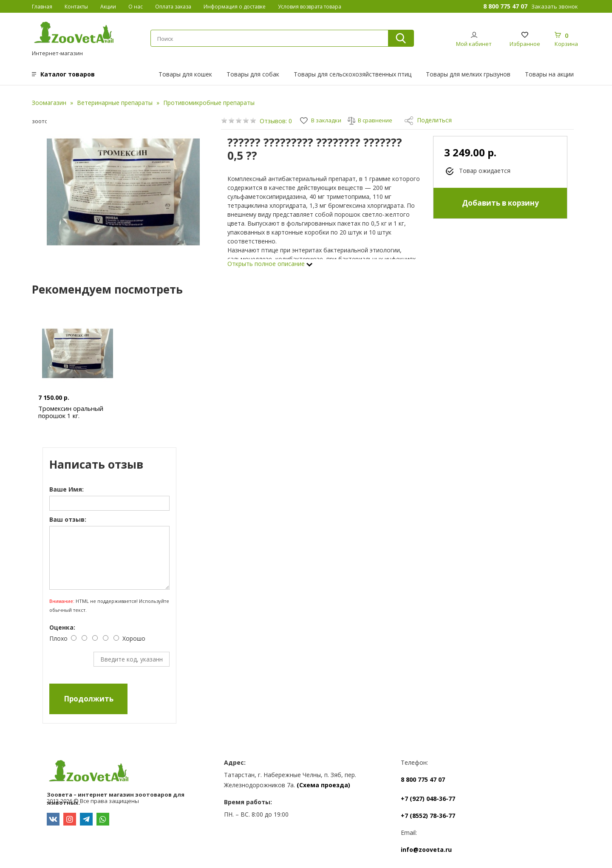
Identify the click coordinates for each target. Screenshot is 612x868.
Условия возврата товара (310, 7)
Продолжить (89, 699)
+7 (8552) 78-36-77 (428, 816)
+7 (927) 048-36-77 (428, 799)
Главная (42, 7)
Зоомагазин (49, 103)
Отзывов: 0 (276, 121)
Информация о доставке (235, 7)
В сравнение (373, 120)
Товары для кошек (185, 74)
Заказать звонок (555, 6)
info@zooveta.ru (426, 850)
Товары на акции (549, 74)
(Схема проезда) (323, 785)
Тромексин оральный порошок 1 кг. (71, 412)
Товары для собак (253, 74)
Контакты (76, 7)
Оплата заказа (173, 7)
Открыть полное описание (270, 264)
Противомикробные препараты (209, 103)
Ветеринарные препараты (115, 103)
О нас (136, 7)
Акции (108, 7)
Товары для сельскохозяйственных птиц (353, 74)
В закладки (322, 120)
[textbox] (269, 39)
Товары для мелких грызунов (468, 74)
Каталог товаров (68, 74)
